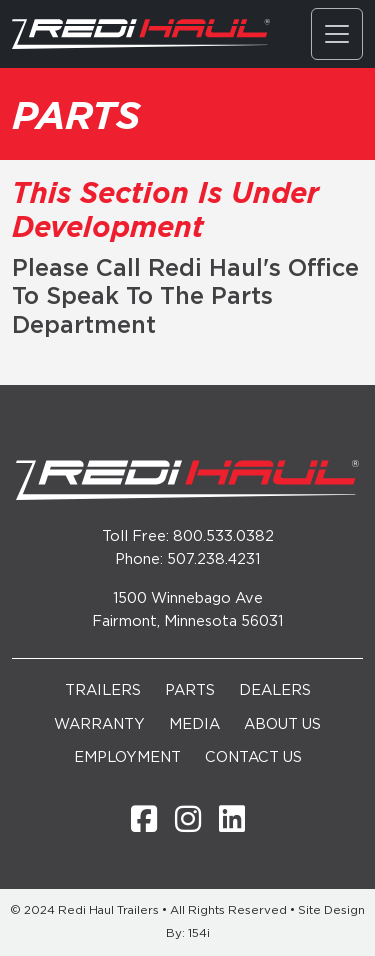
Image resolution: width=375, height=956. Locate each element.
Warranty (99, 724)
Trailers (103, 690)
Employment (127, 757)
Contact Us (253, 757)
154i (199, 933)
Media (194, 724)
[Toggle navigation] (337, 34)
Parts (190, 690)
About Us (282, 724)
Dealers (275, 690)
